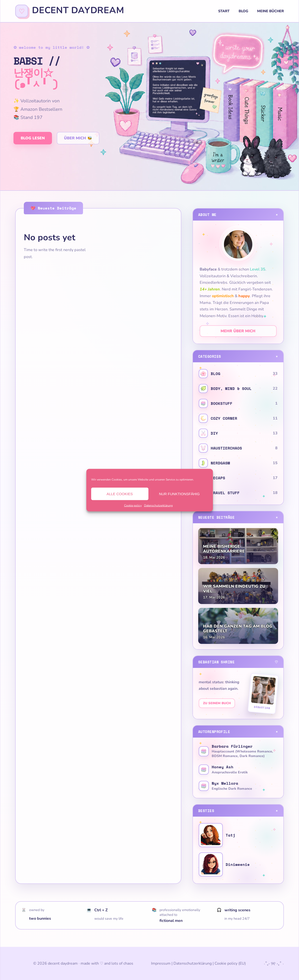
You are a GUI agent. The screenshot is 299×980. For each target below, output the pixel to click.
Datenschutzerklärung (158, 505)
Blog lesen (33, 138)
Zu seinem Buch (217, 703)
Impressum (161, 963)
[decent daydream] (70, 11)
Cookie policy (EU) (230, 963)
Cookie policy (133, 505)
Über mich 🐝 (78, 138)
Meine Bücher (270, 11)
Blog (243, 11)
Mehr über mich (238, 331)
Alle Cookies (120, 494)
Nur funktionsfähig (179, 494)
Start (224, 11)
